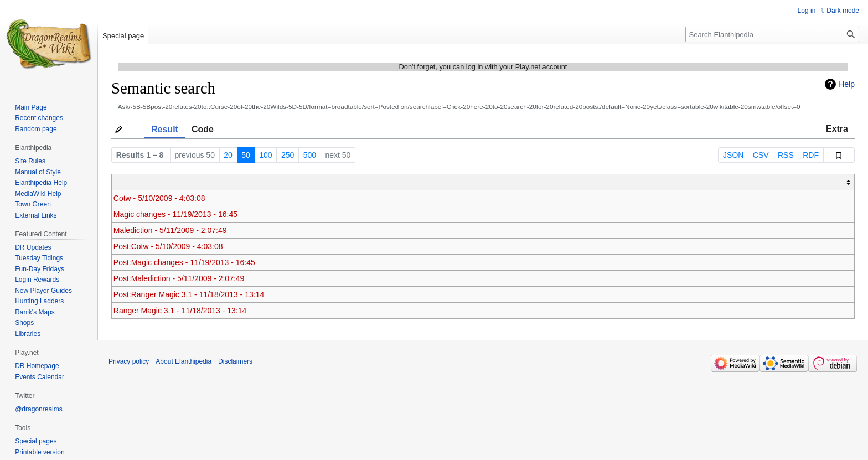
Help (847, 84)
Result (165, 129)
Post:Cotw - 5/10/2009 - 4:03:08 (168, 246)
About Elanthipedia (184, 361)
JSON (733, 155)
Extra (837, 129)
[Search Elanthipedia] (772, 34)
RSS (786, 155)
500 (310, 155)
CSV (761, 155)
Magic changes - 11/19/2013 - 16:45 (175, 214)
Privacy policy (129, 361)
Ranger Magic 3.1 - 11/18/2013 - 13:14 (180, 311)
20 (228, 155)
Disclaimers (235, 361)
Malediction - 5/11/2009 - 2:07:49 (170, 230)
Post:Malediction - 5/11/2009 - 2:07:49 (179, 278)
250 (288, 155)
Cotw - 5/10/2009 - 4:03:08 (159, 198)
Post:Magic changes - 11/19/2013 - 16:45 (184, 262)
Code (203, 129)
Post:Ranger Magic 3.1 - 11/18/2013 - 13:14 (189, 294)
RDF (811, 155)
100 (265, 155)
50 (246, 155)
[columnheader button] (483, 182)
